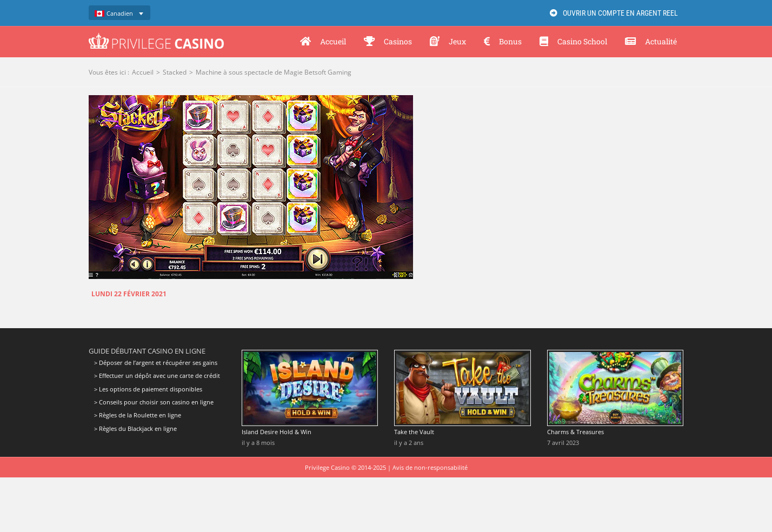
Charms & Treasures (575, 432)
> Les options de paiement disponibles (148, 389)
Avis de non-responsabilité (430, 467)
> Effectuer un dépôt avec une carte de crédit (157, 375)
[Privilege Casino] (156, 37)
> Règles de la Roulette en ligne (138, 415)
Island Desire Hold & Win (277, 432)
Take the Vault (414, 432)
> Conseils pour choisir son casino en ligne (154, 402)
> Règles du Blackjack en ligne (135, 428)
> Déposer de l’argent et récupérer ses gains (156, 363)
